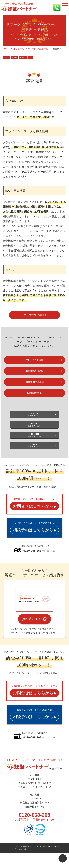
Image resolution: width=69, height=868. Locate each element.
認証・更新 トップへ (34, 422)
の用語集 (34, 363)
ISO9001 (16, 58)
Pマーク (7, 58)
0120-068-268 (34, 860)
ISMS (35, 58)
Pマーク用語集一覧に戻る (35, 316)
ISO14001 (26, 58)
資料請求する (34, 650)
